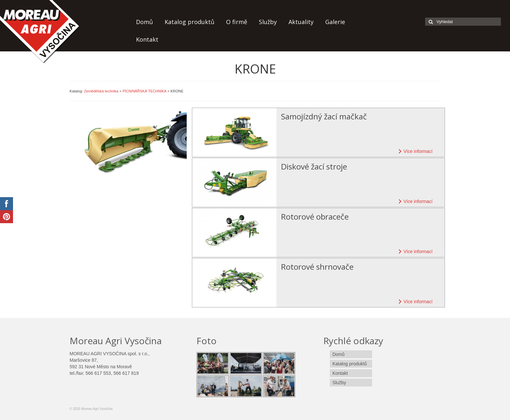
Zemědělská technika (101, 91)
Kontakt (147, 39)
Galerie (335, 22)
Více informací (415, 151)
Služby (268, 22)
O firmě (237, 22)
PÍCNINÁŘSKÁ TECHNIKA (145, 91)
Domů (144, 22)
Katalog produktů (189, 22)
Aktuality (301, 22)
